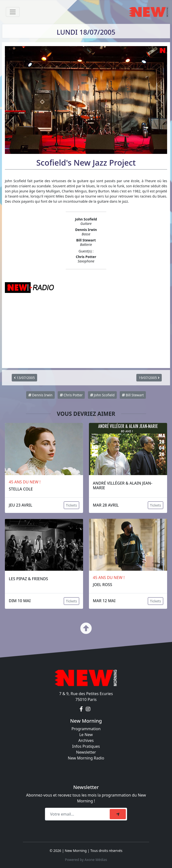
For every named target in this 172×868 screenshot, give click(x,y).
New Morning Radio (86, 758)
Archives (86, 740)
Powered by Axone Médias (86, 860)
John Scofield (102, 395)
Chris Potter (71, 395)
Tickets (71, 505)
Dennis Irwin (40, 395)
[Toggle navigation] (13, 12)
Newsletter (86, 752)
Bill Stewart (133, 395)
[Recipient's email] (78, 814)
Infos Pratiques (86, 746)
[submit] (118, 814)
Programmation (86, 729)
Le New (86, 735)
